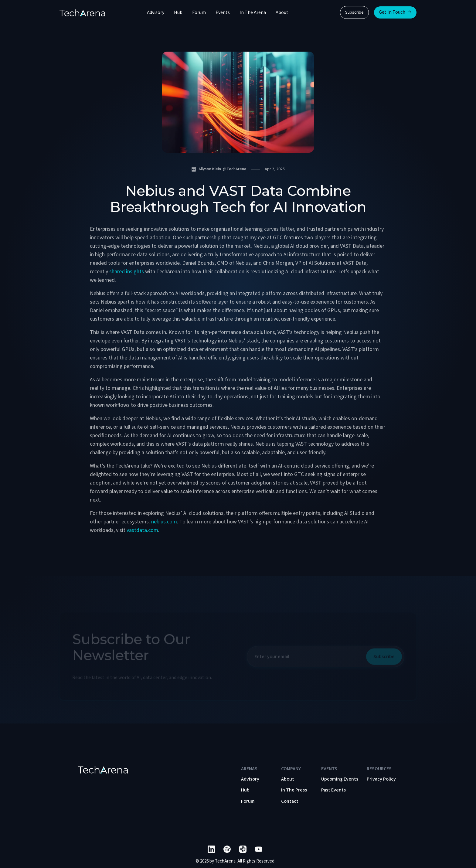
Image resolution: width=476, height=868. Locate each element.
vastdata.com (142, 530)
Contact (290, 801)
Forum (199, 12)
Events (223, 12)
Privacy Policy (381, 779)
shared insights (127, 272)
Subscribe (354, 12)
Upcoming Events (340, 779)
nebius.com (164, 522)
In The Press (294, 790)
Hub (178, 12)
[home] (82, 12)
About (282, 12)
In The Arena (253, 12)
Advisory (156, 12)
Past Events (333, 790)
